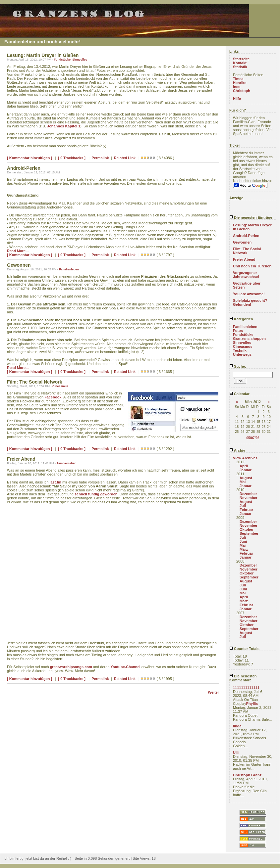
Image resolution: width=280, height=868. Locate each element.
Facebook (53, 397)
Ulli (236, 753)
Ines (237, 87)
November (249, 498)
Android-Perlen (246, 236)
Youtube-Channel (125, 667)
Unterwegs (242, 354)
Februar (246, 510)
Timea (238, 79)
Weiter (214, 692)
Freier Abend (244, 259)
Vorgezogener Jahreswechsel (246, 275)
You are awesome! (249, 294)
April (244, 466)
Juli (243, 506)
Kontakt (240, 63)
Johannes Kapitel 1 (64, 126)
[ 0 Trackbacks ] (72, 158)
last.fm (55, 482)
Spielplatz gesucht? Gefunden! (250, 302)
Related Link (125, 158)
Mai (243, 482)
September (249, 533)
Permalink (100, 158)
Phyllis (252, 704)
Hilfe (237, 99)
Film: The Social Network (247, 251)
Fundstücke (62, 60)
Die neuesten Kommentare (243, 678)
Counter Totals (244, 649)
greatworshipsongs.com (71, 667)
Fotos (238, 331)
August (246, 478)
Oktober (247, 529)
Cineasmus (60, 386)
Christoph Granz (247, 775)
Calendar (239, 394)
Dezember (248, 494)
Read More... (18, 251)
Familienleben (69, 269)
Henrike (240, 83)
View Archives (245, 458)
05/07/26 (253, 438)
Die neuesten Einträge (251, 217)
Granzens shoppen (249, 339)
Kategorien (241, 319)
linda (237, 726)
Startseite (241, 59)
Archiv (237, 450)
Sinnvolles (80, 60)
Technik (240, 350)
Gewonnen (242, 242)
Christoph (242, 91)
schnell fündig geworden (96, 494)
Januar (246, 470)
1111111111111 (246, 688)
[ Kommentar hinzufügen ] (29, 158)
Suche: (238, 366)
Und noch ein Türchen (252, 266)
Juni (243, 541)
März (244, 549)
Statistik (240, 67)
